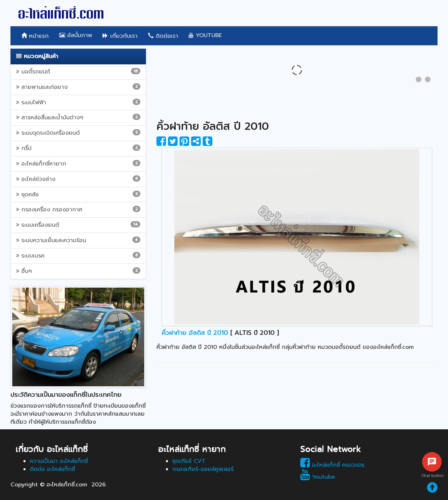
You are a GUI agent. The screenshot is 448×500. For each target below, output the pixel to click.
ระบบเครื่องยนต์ (78, 225)
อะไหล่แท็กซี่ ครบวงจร (332, 465)
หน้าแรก (35, 36)
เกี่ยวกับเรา (120, 36)
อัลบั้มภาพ (76, 35)
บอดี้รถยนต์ (78, 72)
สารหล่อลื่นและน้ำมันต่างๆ (78, 118)
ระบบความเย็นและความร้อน (78, 240)
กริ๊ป (78, 148)
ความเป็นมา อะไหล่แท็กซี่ (59, 461)
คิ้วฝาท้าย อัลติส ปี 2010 (195, 333)
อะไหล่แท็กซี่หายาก (78, 164)
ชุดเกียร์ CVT (189, 461)
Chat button (432, 476)
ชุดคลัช (78, 195)
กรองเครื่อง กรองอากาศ (78, 210)
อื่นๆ (78, 271)
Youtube (205, 35)
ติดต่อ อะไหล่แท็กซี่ (52, 469)
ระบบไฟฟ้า (78, 103)
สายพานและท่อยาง (78, 87)
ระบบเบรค (78, 256)
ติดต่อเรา (163, 36)
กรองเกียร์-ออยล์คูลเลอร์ (203, 469)
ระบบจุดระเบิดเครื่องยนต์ (78, 133)
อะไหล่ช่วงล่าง (78, 179)
